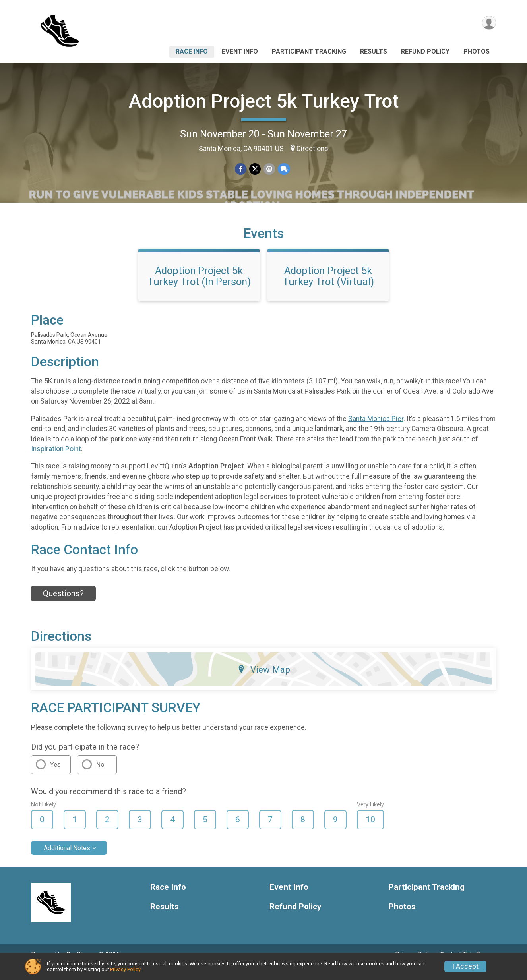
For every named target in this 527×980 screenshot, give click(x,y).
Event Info (240, 51)
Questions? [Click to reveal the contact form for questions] (63, 605)
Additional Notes (67, 859)
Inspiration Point (56, 460)
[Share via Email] (269, 169)
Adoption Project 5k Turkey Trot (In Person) (199, 287)
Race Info (192, 51)
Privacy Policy (125, 969)
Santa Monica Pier (376, 429)
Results (374, 51)
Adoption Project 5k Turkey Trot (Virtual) (328, 287)
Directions (312, 149)
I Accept (465, 966)
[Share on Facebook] (241, 169)
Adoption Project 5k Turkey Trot (264, 101)
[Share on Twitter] (255, 169)
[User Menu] (489, 23)
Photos (477, 51)
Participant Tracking (309, 51)
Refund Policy (425, 51)
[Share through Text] (283, 169)
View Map (264, 680)
